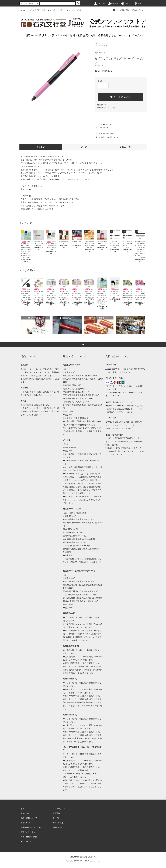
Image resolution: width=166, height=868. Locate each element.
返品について (102, 105)
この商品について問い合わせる (107, 137)
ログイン (126, 4)
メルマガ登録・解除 (121, 10)
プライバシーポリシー (30, 832)
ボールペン (104, 45)
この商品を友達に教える (105, 134)
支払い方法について (29, 813)
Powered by (83, 861)
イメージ (83, 147)
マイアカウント (59, 809)
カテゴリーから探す (56, 10)
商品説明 (41, 147)
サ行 (102, 43)
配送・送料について (29, 818)
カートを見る (58, 823)
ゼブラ (107, 43)
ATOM (28, 841)
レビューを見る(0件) (103, 125)
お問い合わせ (137, 10)
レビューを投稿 (102, 128)
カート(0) (140, 4)
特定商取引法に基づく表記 (107, 108)
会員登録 (113, 4)
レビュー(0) (125, 147)
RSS (23, 841)
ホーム (22, 10)
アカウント (100, 4)
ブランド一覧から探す (36, 10)
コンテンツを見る (74, 10)
